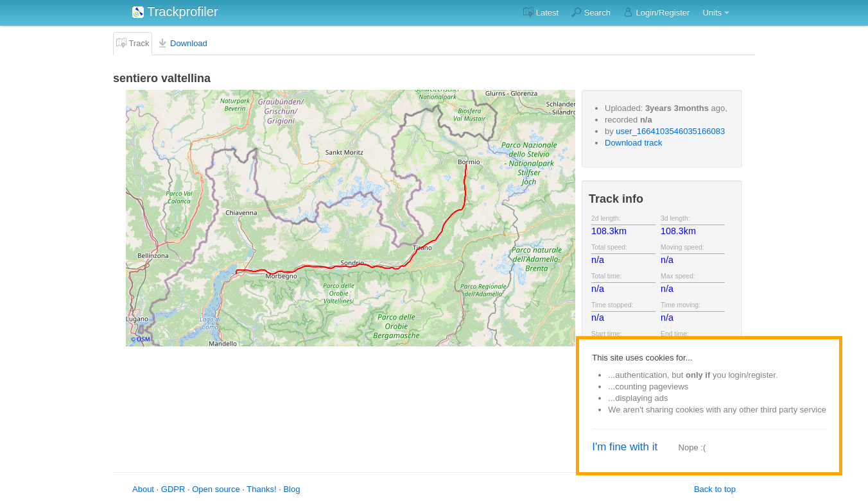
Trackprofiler (175, 12)
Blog (291, 489)
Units (712, 13)
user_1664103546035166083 (670, 131)
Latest (541, 12)
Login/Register (656, 12)
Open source (216, 489)
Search (591, 12)
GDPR (173, 489)
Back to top (715, 489)
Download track (634, 143)
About (143, 489)
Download (182, 43)
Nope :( (692, 447)
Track (133, 43)
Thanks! (261, 489)
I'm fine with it (625, 447)
